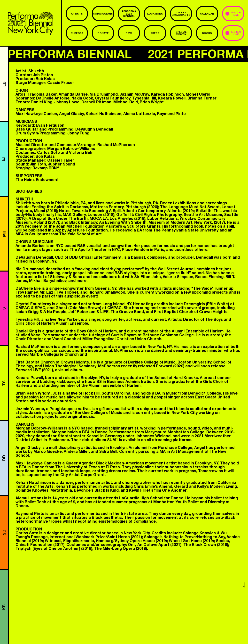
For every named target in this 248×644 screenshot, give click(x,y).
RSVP (129, 33)
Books (207, 33)
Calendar (207, 14)
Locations (155, 14)
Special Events (181, 33)
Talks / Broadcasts (181, 14)
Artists (77, 14)
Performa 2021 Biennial (129, 14)
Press (155, 33)
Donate (103, 33)
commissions (103, 14)
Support (77, 33)
